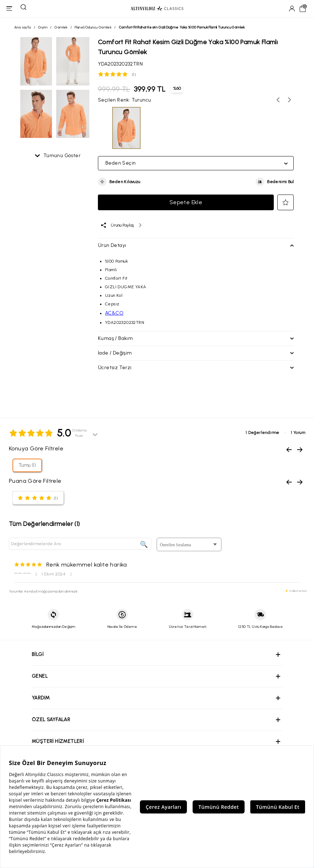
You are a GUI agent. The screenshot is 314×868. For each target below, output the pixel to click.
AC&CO (114, 313)
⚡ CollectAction (296, 591)
